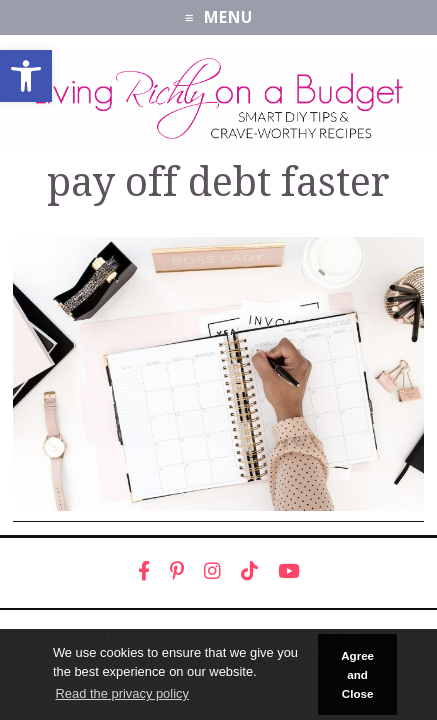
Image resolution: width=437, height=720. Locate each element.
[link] (26, 76)
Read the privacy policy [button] (121, 693)
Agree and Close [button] (357, 675)
